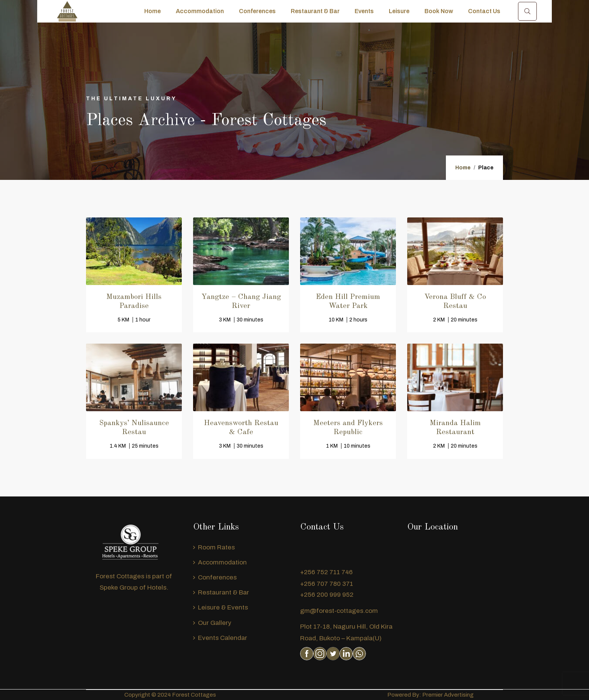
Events (364, 11)
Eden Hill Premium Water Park (348, 302)
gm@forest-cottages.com (339, 611)
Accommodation (200, 11)
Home (153, 11)
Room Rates (216, 547)
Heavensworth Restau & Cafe (241, 428)
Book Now (439, 11)
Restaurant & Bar (315, 11)
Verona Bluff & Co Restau (455, 302)
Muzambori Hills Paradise (134, 302)
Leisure (399, 11)
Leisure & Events (223, 607)
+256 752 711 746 (326, 572)
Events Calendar (223, 638)
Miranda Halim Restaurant (455, 428)
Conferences (257, 11)
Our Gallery (215, 623)
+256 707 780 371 (327, 584)
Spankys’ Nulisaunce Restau (134, 428)
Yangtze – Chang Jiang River (241, 302)
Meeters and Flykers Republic (348, 428)
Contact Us (484, 11)
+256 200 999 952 (327, 595)
